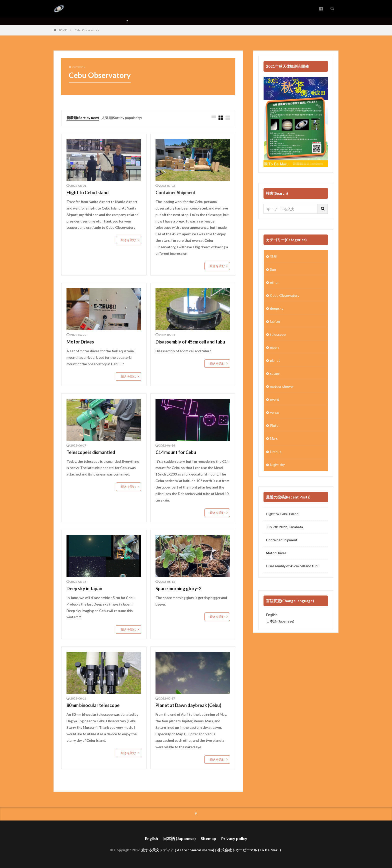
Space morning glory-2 (178, 588)
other (274, 282)
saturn (275, 373)
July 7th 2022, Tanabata (284, 527)
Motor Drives (80, 342)
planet (275, 360)
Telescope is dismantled (91, 452)
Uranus (276, 451)
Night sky (277, 464)
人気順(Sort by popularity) (122, 118)
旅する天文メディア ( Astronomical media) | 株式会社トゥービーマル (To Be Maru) (211, 850)
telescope (278, 334)
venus (275, 412)
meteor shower (282, 386)
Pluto (274, 425)
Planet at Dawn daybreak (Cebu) (188, 705)
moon (274, 347)
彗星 (273, 256)
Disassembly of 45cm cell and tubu (190, 342)
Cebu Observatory (87, 30)
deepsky (277, 308)
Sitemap (208, 838)
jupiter (275, 321)
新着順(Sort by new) (83, 118)
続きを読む (128, 240)
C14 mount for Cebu (176, 452)
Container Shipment (176, 192)
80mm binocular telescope (93, 705)
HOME (62, 30)
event (275, 399)
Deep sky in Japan (84, 588)
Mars (274, 438)
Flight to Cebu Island (88, 192)
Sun (273, 269)
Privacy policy (234, 838)
